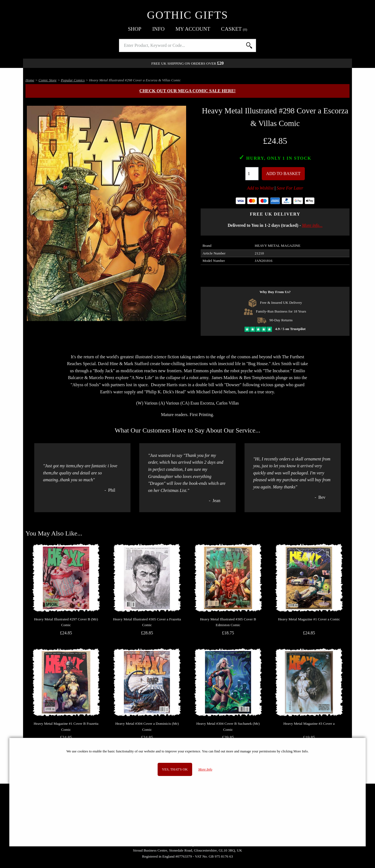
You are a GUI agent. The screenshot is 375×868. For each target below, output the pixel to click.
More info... (312, 225)
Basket (234, 29)
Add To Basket (283, 174)
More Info (205, 769)
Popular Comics (73, 80)
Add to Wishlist (260, 188)
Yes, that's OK (175, 769)
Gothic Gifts (187, 15)
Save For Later (290, 188)
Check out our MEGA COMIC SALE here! (188, 91)
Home (30, 80)
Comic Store (48, 80)
